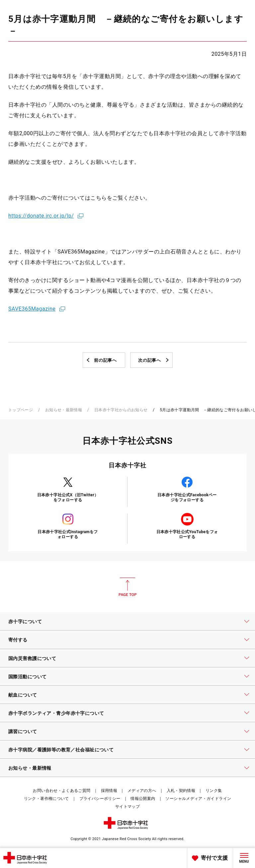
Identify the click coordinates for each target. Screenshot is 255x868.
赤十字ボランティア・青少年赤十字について (56, 713)
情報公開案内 (143, 799)
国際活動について (27, 677)
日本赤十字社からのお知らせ (121, 410)
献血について (23, 695)
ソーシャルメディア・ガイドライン (198, 799)
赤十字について (25, 622)
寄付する (18, 640)
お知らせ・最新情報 (64, 410)
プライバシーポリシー (100, 799)
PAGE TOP (127, 587)
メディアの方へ (142, 791)
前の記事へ (105, 360)
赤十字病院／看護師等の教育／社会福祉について (61, 750)
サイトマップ (127, 807)
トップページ (21, 410)
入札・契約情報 (181, 791)
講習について (23, 731)
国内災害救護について (32, 658)
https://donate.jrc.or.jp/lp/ (41, 216)
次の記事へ (149, 360)
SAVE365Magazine (32, 309)
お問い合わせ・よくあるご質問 (62, 791)
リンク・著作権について (46, 799)
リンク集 (214, 791)
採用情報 (109, 791)
